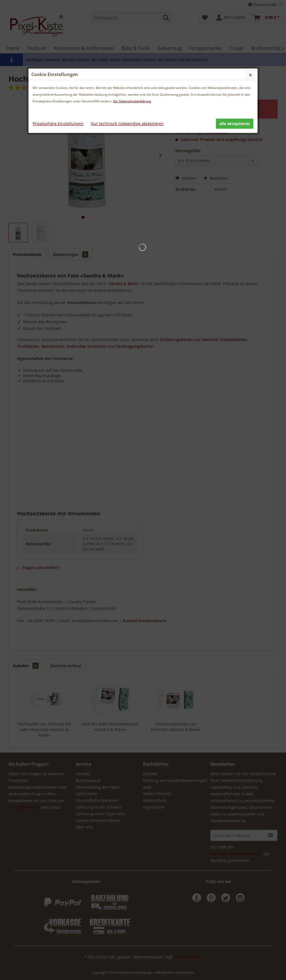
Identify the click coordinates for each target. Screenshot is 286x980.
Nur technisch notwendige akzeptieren (127, 124)
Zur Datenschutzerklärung (132, 101)
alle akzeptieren (235, 124)
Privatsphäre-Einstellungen (58, 124)
